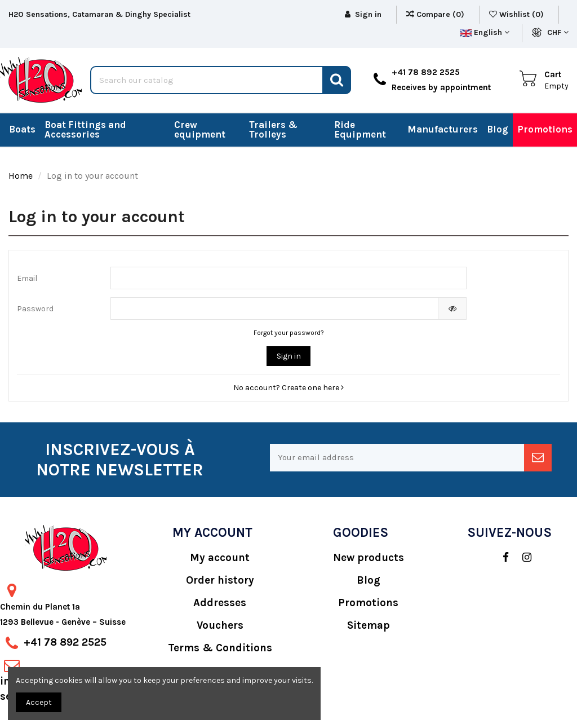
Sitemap (369, 625)
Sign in (289, 356)
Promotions (368, 603)
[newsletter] (538, 458)
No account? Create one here (288, 388)
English (485, 32)
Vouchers (220, 625)
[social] (500, 558)
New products (369, 558)
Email (27, 278)
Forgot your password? (289, 333)
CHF (558, 32)
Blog (369, 580)
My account (220, 558)
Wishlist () (518, 14)
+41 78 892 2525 (65, 642)
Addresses (220, 603)
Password (35, 309)
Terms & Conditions (220, 648)
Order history (220, 580)
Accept (39, 702)
